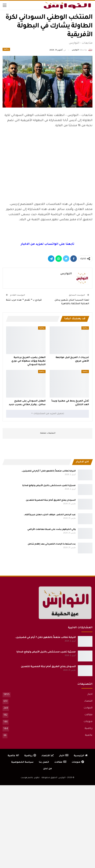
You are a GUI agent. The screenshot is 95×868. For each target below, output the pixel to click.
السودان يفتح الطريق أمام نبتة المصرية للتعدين (51, 500)
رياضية (6, 49)
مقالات (88, 715)
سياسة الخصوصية (22, 762)
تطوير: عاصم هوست (30, 778)
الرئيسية (81, 756)
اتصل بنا (44, 762)
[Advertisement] (48, 193)
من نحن (47, 769)
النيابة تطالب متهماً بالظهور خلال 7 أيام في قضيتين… (49, 471)
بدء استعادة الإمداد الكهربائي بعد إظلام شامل (52, 544)
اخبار (90, 694)
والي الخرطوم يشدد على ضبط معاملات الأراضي (51, 530)
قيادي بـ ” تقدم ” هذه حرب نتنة (24, 300)
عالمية (89, 735)
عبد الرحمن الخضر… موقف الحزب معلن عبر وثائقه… (50, 515)
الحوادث (88, 708)
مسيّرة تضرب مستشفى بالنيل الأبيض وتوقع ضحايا (49, 486)
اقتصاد (88, 701)
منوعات (88, 722)
